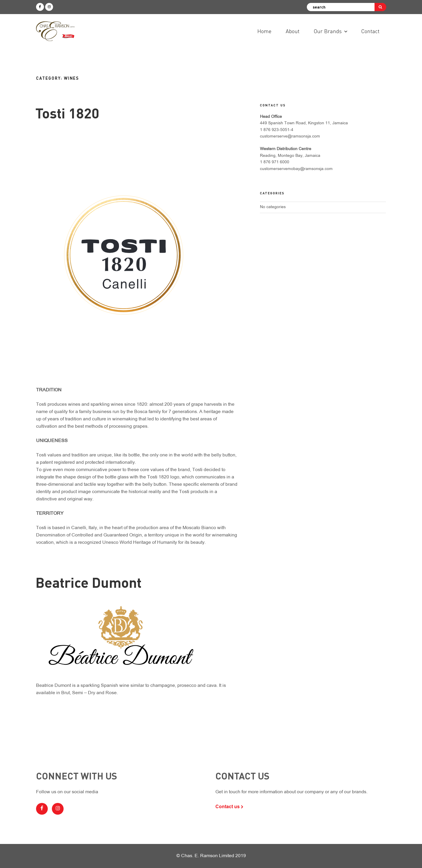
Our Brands (331, 31)
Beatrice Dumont (89, 582)
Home (264, 31)
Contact (370, 31)
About (293, 31)
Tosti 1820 (67, 113)
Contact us (229, 807)
